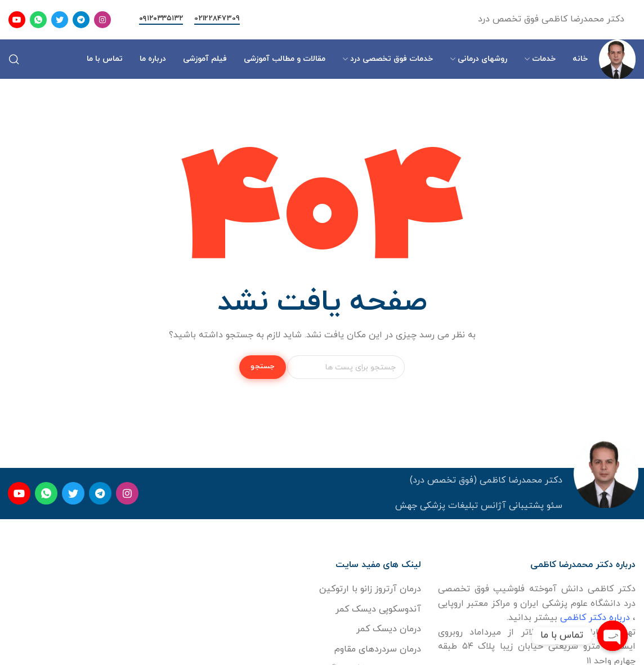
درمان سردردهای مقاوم (378, 649)
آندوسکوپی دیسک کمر (378, 609)
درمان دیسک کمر (389, 629)
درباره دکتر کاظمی (595, 618)
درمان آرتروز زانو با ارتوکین (370, 589)
